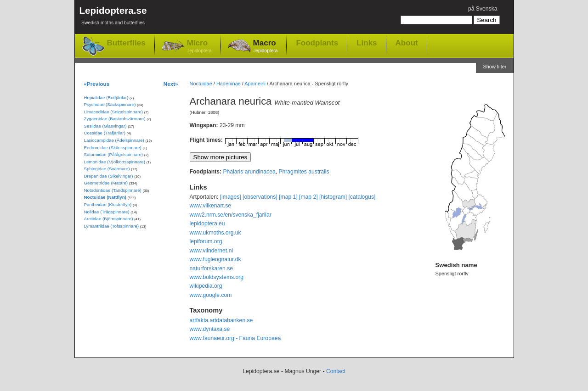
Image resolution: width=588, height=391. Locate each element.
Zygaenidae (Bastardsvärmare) (115, 119)
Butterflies (126, 43)
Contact (336, 371)
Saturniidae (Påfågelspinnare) (114, 154)
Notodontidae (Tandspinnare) (113, 190)
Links (367, 43)
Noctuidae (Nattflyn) (105, 197)
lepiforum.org (206, 241)
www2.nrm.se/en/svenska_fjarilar (231, 215)
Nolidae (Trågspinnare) (107, 212)
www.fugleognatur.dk (215, 259)
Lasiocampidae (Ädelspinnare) (114, 140)
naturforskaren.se (212, 268)
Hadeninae (229, 84)
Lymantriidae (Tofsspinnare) (112, 226)
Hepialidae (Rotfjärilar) (106, 98)
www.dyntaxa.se (210, 329)
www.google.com (211, 295)
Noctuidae (201, 84)
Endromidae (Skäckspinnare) (113, 148)
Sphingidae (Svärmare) (107, 169)
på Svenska (483, 9)
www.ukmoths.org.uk (215, 233)
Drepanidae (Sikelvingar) (109, 176)
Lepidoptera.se (113, 17)
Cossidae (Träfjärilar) (105, 133)
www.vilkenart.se (211, 206)
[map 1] (288, 197)
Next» (171, 84)
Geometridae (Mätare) (106, 183)
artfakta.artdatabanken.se (221, 320)
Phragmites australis (304, 172)
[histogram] (333, 197)
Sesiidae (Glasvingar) (105, 126)
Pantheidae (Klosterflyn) (108, 204)
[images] (231, 197)
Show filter (495, 67)
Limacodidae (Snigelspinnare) (114, 112)
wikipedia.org (206, 286)
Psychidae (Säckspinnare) (110, 104)
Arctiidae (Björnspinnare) (109, 219)
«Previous (97, 84)
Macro (266, 47)
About (407, 43)
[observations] (260, 197)
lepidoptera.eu (207, 223)
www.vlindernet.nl (212, 251)
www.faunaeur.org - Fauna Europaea (235, 338)
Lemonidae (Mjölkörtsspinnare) (115, 162)
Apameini (255, 84)
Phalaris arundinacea (249, 172)
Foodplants (317, 43)
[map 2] (308, 197)
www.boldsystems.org (217, 277)
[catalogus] (362, 197)
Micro (199, 47)
